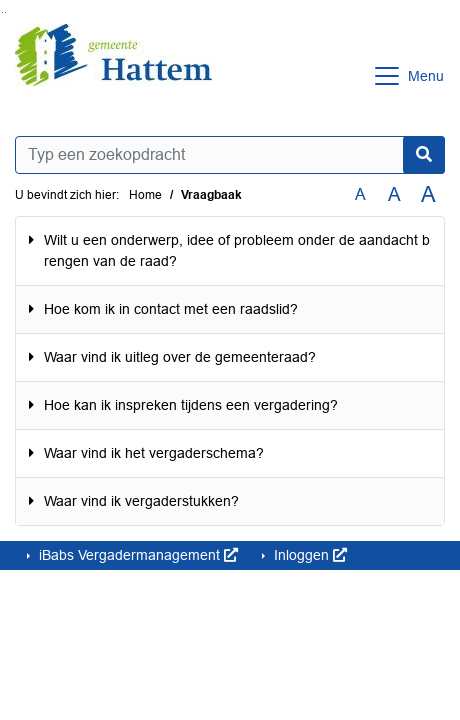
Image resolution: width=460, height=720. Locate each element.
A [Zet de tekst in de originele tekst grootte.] (360, 194)
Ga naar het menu (5, 12)
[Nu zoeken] (424, 155)
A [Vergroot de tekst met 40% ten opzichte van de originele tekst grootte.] (428, 195)
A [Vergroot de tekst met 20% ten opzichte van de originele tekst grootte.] (394, 194)
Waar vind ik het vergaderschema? (154, 453)
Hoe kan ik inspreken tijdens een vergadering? (191, 405)
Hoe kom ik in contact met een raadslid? (171, 309)
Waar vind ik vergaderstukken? (141, 501)
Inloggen (308, 555)
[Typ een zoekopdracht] (230, 155)
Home (145, 195)
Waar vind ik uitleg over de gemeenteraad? (180, 357)
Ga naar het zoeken (2, 12)
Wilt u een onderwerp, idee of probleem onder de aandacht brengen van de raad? (237, 250)
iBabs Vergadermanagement (136, 555)
